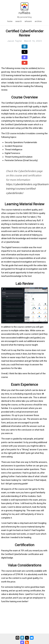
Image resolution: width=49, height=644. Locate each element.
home (10, 21)
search (19, 21)
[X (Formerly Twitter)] (27, 638)
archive (38, 21)
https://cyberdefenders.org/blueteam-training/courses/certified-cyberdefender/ (27, 189)
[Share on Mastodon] (25, 57)
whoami (28, 21)
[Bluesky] (32, 638)
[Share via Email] (25, 63)
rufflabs (24, 13)
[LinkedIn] (22, 638)
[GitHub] (17, 638)
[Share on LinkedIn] (25, 47)
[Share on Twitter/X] (25, 52)
